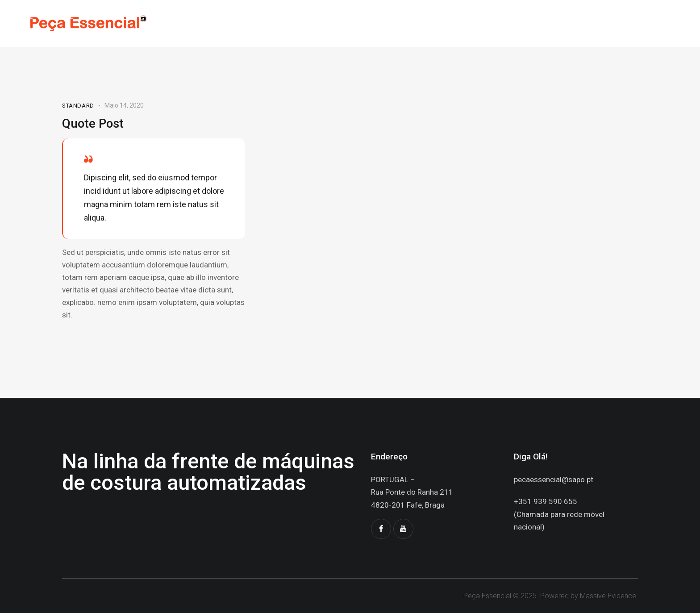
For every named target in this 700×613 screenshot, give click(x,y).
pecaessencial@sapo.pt (554, 480)
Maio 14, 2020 (124, 105)
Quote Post (94, 123)
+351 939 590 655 (546, 501)
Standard (78, 106)
